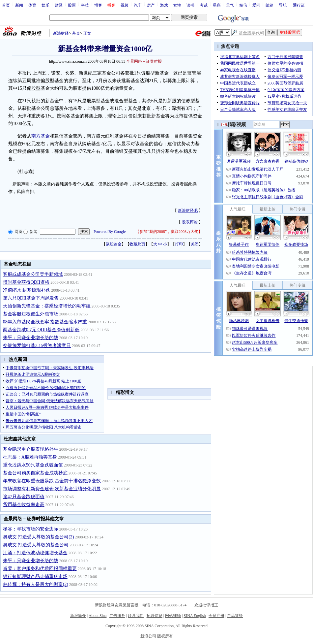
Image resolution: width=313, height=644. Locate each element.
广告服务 (117, 616)
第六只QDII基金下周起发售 (31, 298)
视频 (125, 5)
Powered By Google (110, 232)
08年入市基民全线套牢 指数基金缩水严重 (45, 322)
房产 (151, 5)
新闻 (19, 5)
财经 (59, 5)
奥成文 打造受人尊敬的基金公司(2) (39, 537)
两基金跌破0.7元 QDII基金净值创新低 (41, 330)
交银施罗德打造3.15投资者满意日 (37, 346)
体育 (32, 5)
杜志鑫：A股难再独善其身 (30, 457)
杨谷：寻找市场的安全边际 (31, 529)
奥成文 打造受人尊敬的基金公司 (36, 545)
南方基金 (41, 136)
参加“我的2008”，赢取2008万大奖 (169, 232)
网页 (18, 232)
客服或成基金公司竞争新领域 (33, 274)
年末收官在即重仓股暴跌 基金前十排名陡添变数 (52, 481)
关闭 (195, 244)
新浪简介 (78, 616)
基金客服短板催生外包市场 (31, 314)
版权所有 (165, 636)
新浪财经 (61, 33)
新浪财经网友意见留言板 (117, 605)
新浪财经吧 (188, 210)
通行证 (299, 5)
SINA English (195, 616)
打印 (179, 244)
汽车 (138, 5)
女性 (177, 5)
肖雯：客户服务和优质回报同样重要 (40, 569)
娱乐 (45, 5)
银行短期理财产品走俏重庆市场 (35, 577)
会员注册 (216, 616)
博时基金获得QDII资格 (26, 282)
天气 (230, 5)
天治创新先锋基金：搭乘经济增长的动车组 (47, 306)
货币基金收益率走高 (24, 505)
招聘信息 (155, 616)
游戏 (164, 5)
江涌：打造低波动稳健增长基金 (35, 553)
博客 (98, 5)
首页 (6, 5)
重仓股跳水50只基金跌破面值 (33, 465)
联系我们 (136, 616)
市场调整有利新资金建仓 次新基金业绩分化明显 (52, 489)
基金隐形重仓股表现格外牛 (31, 449)
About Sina (98, 616)
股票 (72, 5)
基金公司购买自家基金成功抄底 (35, 473)
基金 (76, 33)
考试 (204, 5)
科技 (85, 5)
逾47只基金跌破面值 (24, 497)
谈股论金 (114, 244)
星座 (217, 5)
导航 (283, 5)
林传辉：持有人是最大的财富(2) (36, 584)
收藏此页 (137, 244)
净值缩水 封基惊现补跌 (27, 290)
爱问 (256, 5)
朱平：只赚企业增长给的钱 (31, 338)
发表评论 (190, 222)
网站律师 (173, 616)
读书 (190, 5)
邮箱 (270, 5)
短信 (243, 5)
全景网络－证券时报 (144, 61)
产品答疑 (235, 616)
